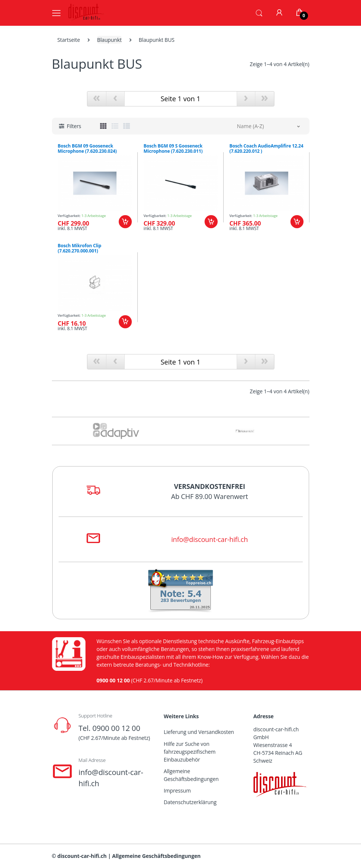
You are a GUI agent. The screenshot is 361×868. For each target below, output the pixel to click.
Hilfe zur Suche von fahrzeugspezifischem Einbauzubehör (190, 752)
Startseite (69, 40)
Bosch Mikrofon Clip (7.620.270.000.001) (80, 248)
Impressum (178, 790)
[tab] (103, 126)
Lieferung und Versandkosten (199, 732)
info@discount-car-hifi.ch (210, 539)
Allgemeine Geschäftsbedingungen (191, 775)
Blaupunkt (109, 40)
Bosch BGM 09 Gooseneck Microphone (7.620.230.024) (87, 149)
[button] (259, 12)
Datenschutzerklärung (190, 802)
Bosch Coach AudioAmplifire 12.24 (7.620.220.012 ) (267, 149)
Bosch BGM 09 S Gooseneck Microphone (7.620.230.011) (173, 149)
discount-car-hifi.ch (82, 856)
